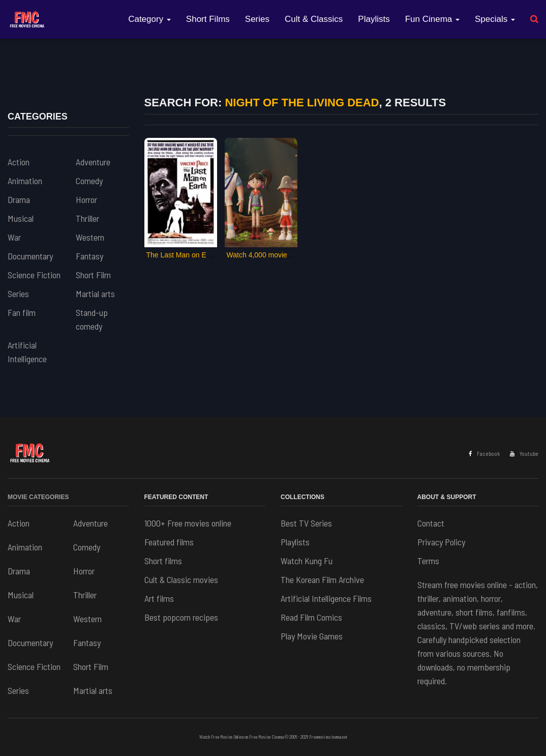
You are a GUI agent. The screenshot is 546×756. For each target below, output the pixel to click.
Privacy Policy (441, 542)
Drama (19, 199)
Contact (431, 523)
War (14, 237)
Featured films (169, 542)
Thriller (87, 218)
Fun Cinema (432, 19)
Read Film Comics (311, 617)
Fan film (22, 312)
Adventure (93, 162)
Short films (163, 561)
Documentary (30, 256)
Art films (159, 598)
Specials (495, 19)
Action (19, 162)
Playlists (374, 19)
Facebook (484, 454)
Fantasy (89, 256)
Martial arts (95, 294)
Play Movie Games (312, 636)
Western (90, 237)
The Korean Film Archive (322, 579)
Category (149, 19)
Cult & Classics (314, 19)
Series (257, 19)
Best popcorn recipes (181, 617)
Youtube (524, 454)
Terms (428, 561)
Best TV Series (306, 523)
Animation (25, 181)
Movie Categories (38, 497)
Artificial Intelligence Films (326, 598)
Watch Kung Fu (307, 561)
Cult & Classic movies (181, 579)
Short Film (93, 275)
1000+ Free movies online (188, 523)
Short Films (208, 19)
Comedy (89, 181)
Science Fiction (34, 275)
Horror (86, 199)
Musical (21, 218)
